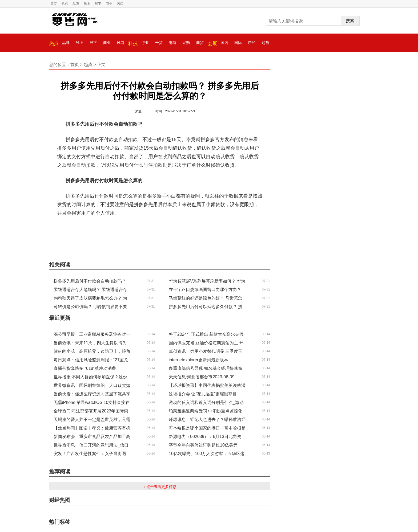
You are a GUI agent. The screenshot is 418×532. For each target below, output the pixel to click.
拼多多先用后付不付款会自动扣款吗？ (127, 229)
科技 (133, 43)
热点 (65, 4)
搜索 (350, 21)
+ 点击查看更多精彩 (160, 487)
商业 (109, 4)
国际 (238, 43)
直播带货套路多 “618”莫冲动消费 (85, 368)
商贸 (200, 43)
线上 (87, 4)
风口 (120, 4)
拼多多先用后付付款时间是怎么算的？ (210, 229)
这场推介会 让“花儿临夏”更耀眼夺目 (203, 394)
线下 (98, 4)
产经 (252, 43)
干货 (159, 43)
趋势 (266, 43)
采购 (186, 43)
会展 (212, 43)
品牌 (76, 4)
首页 (54, 4)
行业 (145, 43)
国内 (224, 43)
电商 (172, 43)
